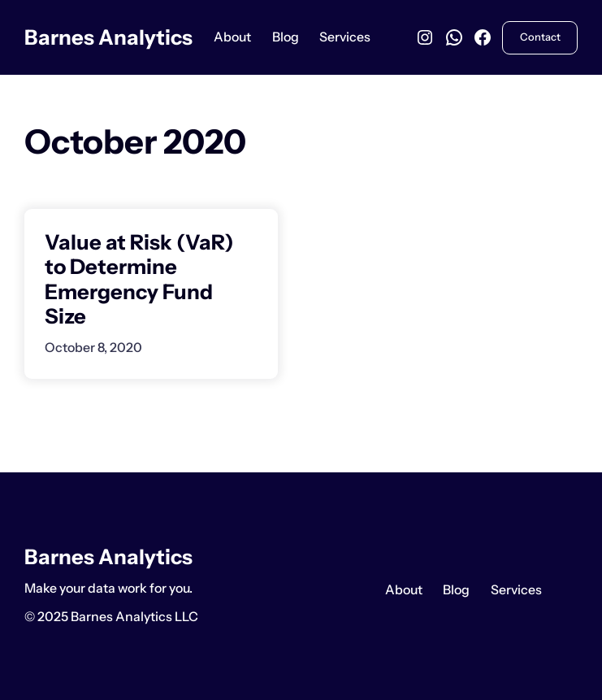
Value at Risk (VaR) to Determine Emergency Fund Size (139, 280)
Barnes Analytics (108, 37)
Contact (540, 37)
